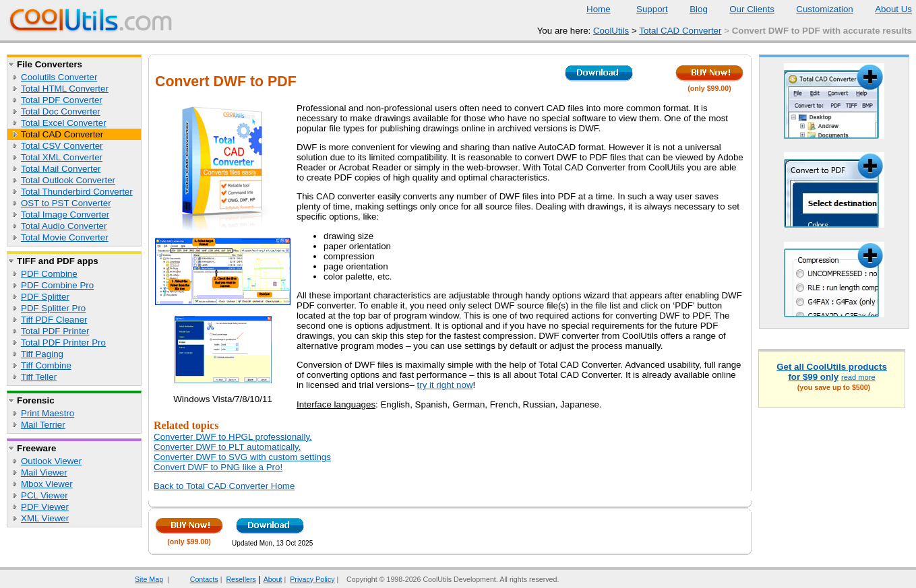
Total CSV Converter (62, 146)
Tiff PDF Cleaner (54, 320)
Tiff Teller (39, 377)
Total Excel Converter (64, 123)
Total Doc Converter (61, 111)
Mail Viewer (44, 472)
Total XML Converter (62, 157)
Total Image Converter (65, 215)
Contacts (196, 579)
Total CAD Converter (680, 31)
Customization (816, 9)
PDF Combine (49, 274)
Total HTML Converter (65, 89)
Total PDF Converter (62, 100)
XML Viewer (45, 518)
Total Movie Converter (65, 237)
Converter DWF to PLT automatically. (227, 447)
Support (644, 9)
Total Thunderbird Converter (77, 192)
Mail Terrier (43, 425)
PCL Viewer (44, 495)
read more (858, 377)
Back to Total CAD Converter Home (224, 486)
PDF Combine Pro (57, 285)
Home (599, 9)
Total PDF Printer (55, 331)
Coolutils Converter (59, 77)
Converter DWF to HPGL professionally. (233, 437)
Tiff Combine (46, 365)
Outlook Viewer (51, 461)
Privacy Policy (312, 579)
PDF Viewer (45, 507)
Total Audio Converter (64, 226)
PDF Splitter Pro (53, 308)
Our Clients (743, 9)
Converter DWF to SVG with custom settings (242, 457)
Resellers (241, 579)
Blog (690, 9)
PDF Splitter (45, 297)
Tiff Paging (42, 354)
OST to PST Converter (66, 203)
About (273, 579)
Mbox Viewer (47, 484)
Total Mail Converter (61, 169)
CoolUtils (611, 31)
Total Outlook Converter (68, 180)
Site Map (149, 579)
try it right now (445, 385)
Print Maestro (48, 413)
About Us (885, 9)
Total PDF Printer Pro (63, 342)
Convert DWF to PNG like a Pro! (218, 467)
